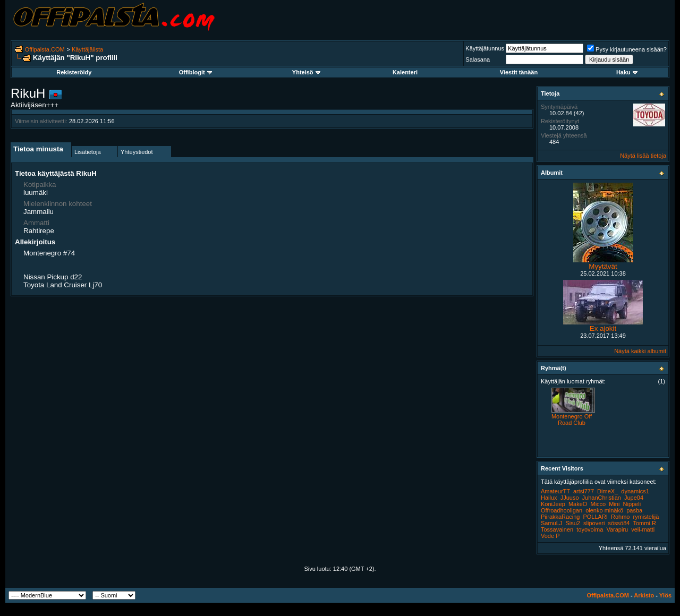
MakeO (578, 504)
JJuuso (570, 498)
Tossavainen (557, 529)
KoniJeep (553, 504)
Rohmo (620, 517)
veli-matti (643, 529)
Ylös (665, 595)
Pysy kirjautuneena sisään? (627, 49)
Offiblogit (195, 72)
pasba (634, 510)
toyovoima (590, 529)
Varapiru (617, 529)
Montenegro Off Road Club (572, 420)
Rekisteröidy (74, 72)
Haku (627, 72)
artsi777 (584, 491)
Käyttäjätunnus (485, 48)
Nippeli (632, 504)
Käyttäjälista (87, 49)
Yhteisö (306, 72)
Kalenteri (405, 72)
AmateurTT (555, 491)
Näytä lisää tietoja (643, 156)
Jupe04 (634, 498)
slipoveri (594, 523)
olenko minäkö (604, 510)
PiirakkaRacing (560, 517)
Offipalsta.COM (45, 49)
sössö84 (619, 523)
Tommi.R (644, 523)
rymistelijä (646, 517)
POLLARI (595, 517)
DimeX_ (607, 491)
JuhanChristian (602, 498)
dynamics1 (635, 491)
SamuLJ (551, 523)
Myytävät (603, 266)
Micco (598, 504)
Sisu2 (573, 523)
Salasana (478, 59)
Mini (614, 504)
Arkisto (644, 595)
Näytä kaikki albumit (640, 351)
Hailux (549, 498)
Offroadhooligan (562, 510)
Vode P (550, 536)
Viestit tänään (519, 72)
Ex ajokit (603, 328)
